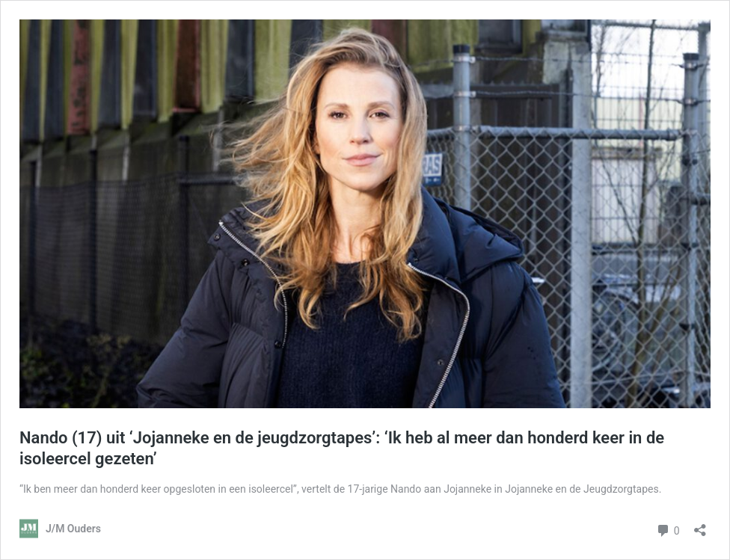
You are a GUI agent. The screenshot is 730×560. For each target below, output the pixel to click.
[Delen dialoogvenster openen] (700, 525)
